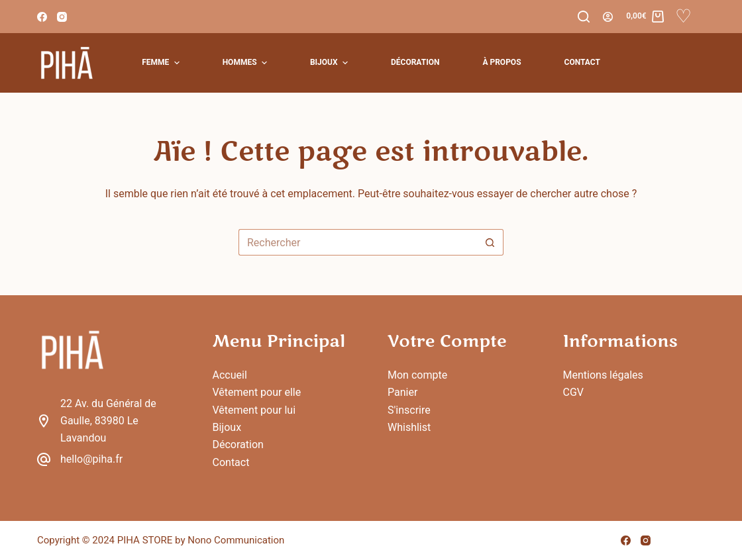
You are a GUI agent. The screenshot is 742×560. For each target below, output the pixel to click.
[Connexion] (608, 17)
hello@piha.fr (91, 459)
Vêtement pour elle (257, 392)
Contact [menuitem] (582, 62)
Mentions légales (603, 375)
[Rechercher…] (358, 242)
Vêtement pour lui (254, 410)
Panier (402, 392)
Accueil (230, 375)
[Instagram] (62, 17)
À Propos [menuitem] (502, 62)
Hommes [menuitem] (246, 63)
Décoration (238, 444)
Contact (231, 462)
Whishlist (409, 427)
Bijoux (227, 427)
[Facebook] (42, 17)
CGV (574, 392)
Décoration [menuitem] (415, 62)
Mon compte (417, 375)
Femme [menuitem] (162, 63)
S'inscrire (409, 410)
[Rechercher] (584, 17)
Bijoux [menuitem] (331, 63)
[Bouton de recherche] (490, 242)
